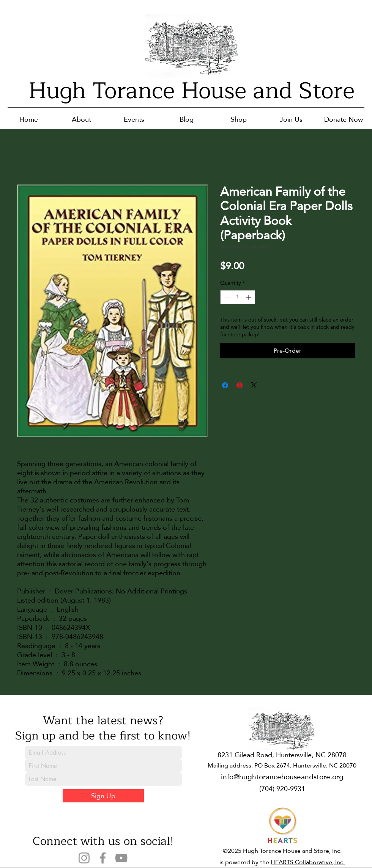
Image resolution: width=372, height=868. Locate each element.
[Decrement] (226, 297)
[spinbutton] (238, 297)
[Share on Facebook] (225, 385)
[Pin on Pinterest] (240, 385)
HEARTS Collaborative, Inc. (308, 862)
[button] (81, 119)
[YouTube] (121, 858)
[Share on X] (254, 385)
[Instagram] (84, 858)
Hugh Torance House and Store (192, 91)
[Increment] (249, 297)
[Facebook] (103, 858)
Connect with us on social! (103, 841)
